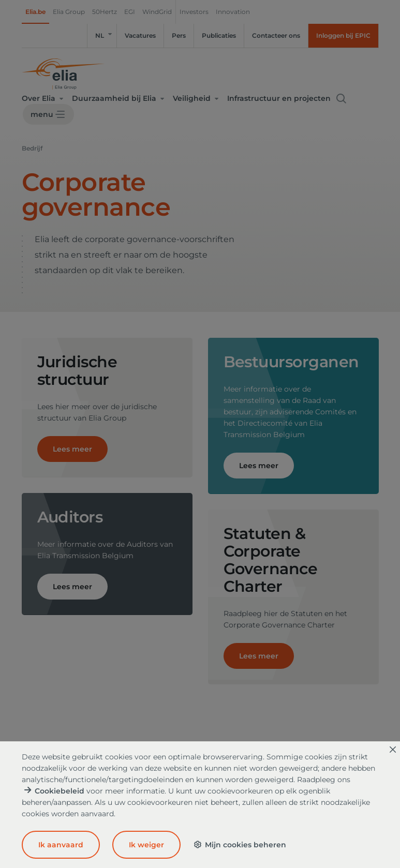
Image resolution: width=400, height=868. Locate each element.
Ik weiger (146, 845)
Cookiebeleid (60, 791)
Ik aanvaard (61, 845)
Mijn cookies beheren (240, 845)
